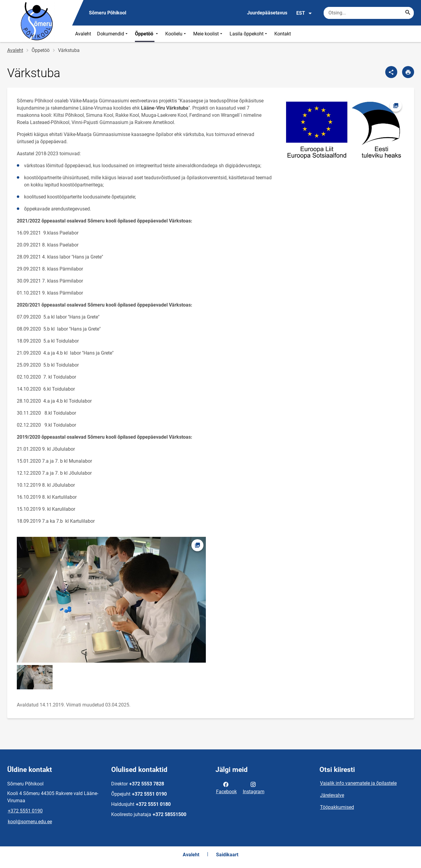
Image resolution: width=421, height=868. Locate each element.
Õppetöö (147, 34)
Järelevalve (332, 795)
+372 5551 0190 (25, 811)
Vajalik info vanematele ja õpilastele (358, 783)
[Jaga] (391, 72)
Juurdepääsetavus (267, 13)
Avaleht (83, 34)
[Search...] (408, 13)
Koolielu (176, 34)
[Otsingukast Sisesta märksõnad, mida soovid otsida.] (369, 13)
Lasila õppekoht (249, 34)
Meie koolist (208, 34)
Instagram (254, 788)
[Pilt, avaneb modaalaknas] (343, 130)
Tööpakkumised (337, 807)
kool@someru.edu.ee (30, 822)
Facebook (226, 788)
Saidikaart (227, 855)
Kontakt (283, 34)
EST (304, 13)
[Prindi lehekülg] (408, 72)
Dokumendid (113, 34)
